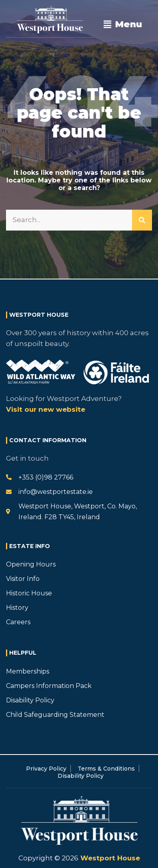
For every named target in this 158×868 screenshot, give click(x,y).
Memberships (28, 671)
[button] (123, 24)
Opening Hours (31, 564)
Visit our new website (46, 409)
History (17, 608)
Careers (18, 622)
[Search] (142, 220)
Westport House (109, 858)
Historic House (29, 593)
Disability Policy (30, 700)
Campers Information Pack (49, 686)
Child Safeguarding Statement (55, 715)
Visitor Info (23, 579)
